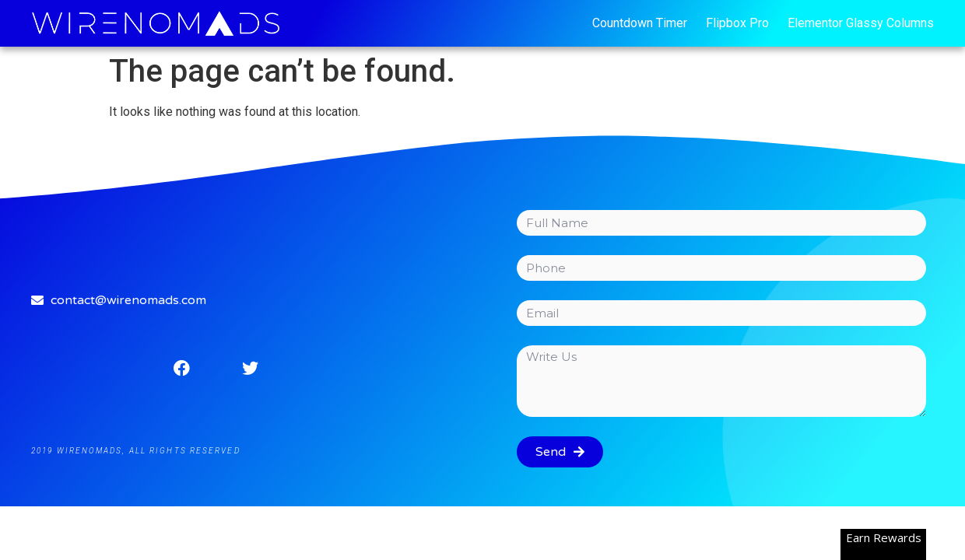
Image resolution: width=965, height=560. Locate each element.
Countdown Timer (640, 23)
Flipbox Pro (737, 23)
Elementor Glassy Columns (861, 23)
